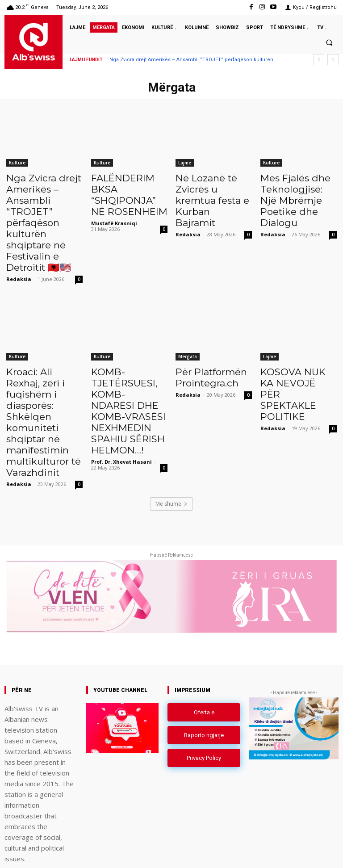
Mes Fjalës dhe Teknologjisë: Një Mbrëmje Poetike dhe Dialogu (294, 192)
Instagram (282, 852)
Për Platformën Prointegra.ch (205, 344)
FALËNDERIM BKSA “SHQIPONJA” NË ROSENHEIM (128, 187)
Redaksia (19, 247)
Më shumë (171, 449)
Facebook (234, 852)
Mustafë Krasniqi (114, 208)
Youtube (328, 852)
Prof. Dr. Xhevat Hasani (121, 419)
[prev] (319, 60)
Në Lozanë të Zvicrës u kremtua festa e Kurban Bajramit (211, 192)
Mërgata (188, 325)
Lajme (185, 163)
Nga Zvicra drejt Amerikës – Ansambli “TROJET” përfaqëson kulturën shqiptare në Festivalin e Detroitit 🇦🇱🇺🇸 (44, 207)
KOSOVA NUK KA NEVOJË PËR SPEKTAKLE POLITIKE (293, 354)
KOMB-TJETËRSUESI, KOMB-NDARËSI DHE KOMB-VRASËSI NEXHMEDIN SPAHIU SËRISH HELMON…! (122, 374)
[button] (329, 42)
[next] (333, 60)
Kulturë (17, 163)
